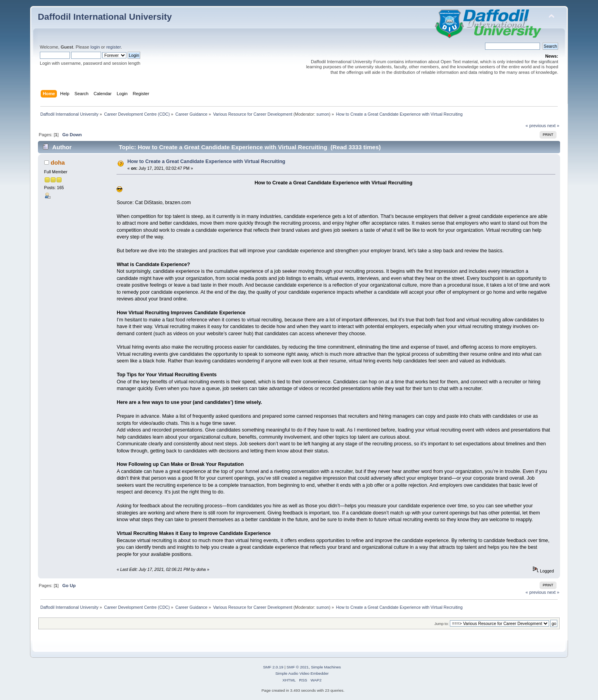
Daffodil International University (105, 17)
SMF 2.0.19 (273, 667)
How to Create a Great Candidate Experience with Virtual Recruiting (207, 161)
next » (554, 126)
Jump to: (442, 624)
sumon (323, 114)
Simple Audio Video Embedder (302, 673)
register (114, 47)
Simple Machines (326, 667)
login (95, 47)
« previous (536, 126)
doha (58, 162)
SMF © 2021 (298, 667)
